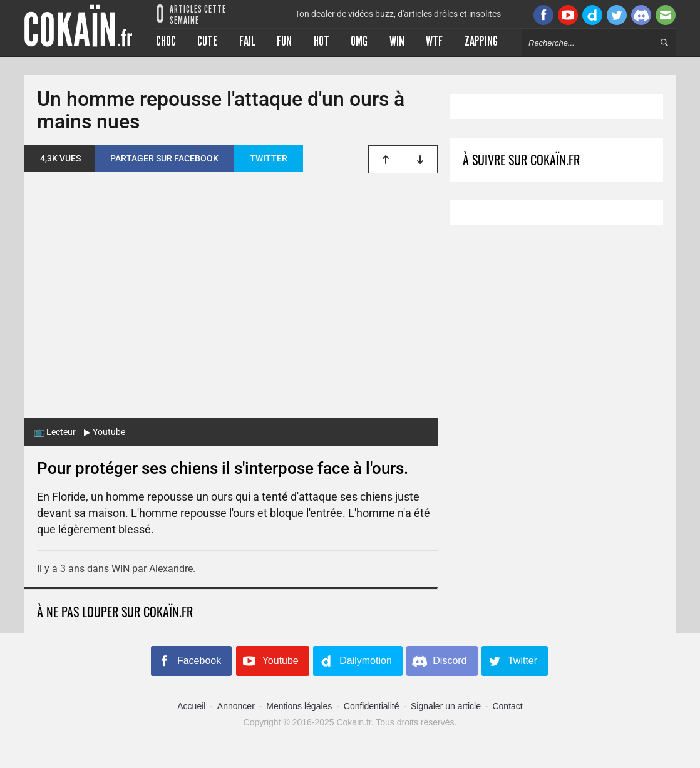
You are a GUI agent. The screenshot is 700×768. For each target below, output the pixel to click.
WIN (121, 569)
